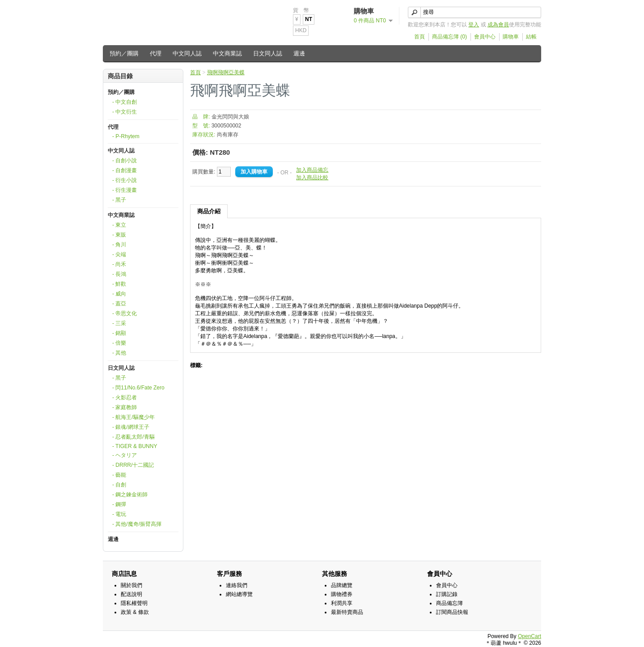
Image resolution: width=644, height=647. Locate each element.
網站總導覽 (239, 594)
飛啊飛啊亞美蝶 (226, 72)
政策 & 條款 (135, 612)
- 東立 (119, 225)
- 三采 (119, 323)
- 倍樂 (119, 343)
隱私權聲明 (134, 603)
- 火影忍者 (125, 398)
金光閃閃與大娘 (230, 117)
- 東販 (119, 235)
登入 (474, 25)
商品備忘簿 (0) (449, 37)
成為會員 (498, 25)
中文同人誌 (187, 53)
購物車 (511, 37)
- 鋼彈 (119, 504)
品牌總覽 (342, 585)
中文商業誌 (227, 53)
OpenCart (530, 636)
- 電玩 (119, 514)
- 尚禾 (119, 264)
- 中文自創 (125, 102)
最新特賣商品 (347, 612)
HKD (301, 30)
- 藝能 (119, 475)
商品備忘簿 (449, 603)
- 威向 (119, 294)
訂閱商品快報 (452, 612)
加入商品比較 (312, 178)
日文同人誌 (268, 53)
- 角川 (119, 245)
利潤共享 (342, 603)
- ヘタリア (125, 455)
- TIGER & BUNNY (135, 446)
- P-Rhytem (126, 136)
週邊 (299, 53)
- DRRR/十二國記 (133, 465)
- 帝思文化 (125, 313)
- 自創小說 (125, 161)
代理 (156, 53)
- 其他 (119, 353)
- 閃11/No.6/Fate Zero (138, 388)
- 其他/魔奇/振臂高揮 (137, 524)
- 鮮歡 (119, 284)
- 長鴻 (119, 274)
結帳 (531, 37)
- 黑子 (119, 200)
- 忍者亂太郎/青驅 (133, 437)
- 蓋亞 (119, 304)
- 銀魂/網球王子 (131, 427)
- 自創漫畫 (125, 170)
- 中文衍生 (125, 112)
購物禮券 (342, 594)
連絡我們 (237, 585)
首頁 (419, 37)
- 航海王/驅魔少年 (133, 417)
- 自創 (119, 485)
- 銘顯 (119, 333)
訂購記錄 (447, 594)
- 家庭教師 (125, 407)
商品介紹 (209, 211)
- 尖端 (119, 254)
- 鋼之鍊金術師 (130, 495)
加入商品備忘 (312, 170)
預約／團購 (124, 53)
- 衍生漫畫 (125, 190)
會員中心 (485, 37)
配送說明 (131, 594)
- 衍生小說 (125, 180)
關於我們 (131, 585)
